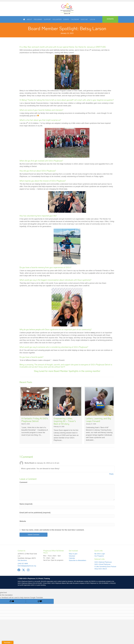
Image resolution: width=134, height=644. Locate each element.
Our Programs (99, 556)
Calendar (72, 558)
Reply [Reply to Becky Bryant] (111, 474)
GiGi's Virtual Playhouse (102, 564)
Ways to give (73, 554)
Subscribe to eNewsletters (78, 560)
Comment (23, 482)
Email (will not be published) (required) (35, 513)
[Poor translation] (40, 601)
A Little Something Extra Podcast (105, 567)
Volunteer (72, 556)
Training (47, 579)
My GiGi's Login (100, 554)
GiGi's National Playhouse (103, 562)
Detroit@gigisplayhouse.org (27, 566)
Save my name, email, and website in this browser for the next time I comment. (53, 530)
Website (23, 521)
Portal (41, 579)
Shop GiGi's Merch (101, 569)
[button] (19, 570)
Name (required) (26, 504)
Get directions (22, 560)
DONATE (110, 19)
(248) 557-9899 (23, 564)
